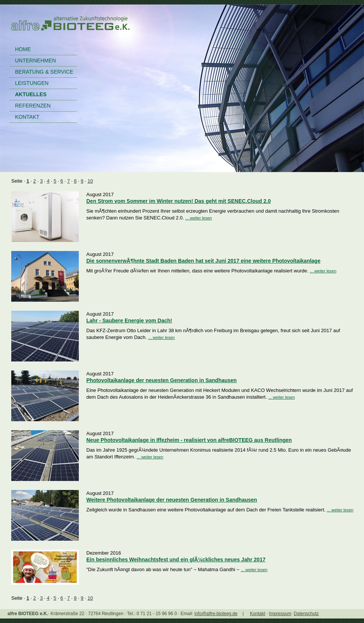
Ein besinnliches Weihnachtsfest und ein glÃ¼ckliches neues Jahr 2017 (176, 559)
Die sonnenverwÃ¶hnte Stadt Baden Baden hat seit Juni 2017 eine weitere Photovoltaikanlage (203, 261)
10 (90, 181)
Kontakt (258, 614)
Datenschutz (306, 614)
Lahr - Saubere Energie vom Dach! (129, 321)
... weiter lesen (199, 218)
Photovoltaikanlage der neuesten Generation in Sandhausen (162, 380)
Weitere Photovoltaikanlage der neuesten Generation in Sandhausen (172, 500)
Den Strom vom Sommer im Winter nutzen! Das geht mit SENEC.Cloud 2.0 (179, 201)
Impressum (280, 614)
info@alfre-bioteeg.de (216, 614)
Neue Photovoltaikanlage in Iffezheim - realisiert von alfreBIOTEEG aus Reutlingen (189, 440)
